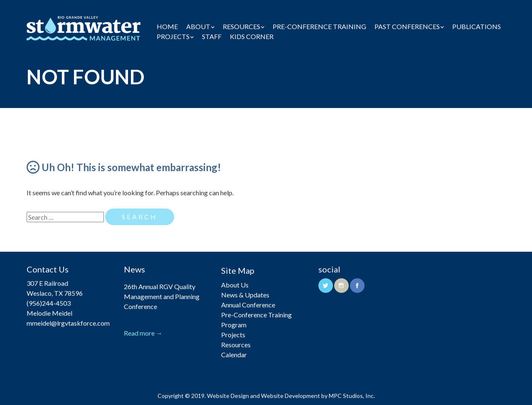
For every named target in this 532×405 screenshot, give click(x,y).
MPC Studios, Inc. (352, 396)
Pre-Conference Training (319, 26)
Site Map (238, 270)
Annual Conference (248, 305)
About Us (235, 285)
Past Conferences (407, 26)
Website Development (291, 396)
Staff (212, 36)
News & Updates (245, 295)
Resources (241, 26)
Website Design (228, 396)
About (198, 26)
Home (167, 26)
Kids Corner (252, 36)
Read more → (143, 333)
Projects (173, 36)
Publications (477, 26)
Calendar (234, 355)
